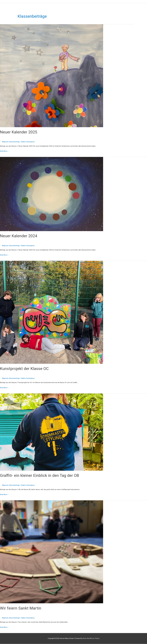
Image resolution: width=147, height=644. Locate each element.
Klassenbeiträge (14, 142)
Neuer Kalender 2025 (19, 132)
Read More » (4, 151)
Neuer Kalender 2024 (19, 236)
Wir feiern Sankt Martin (21, 608)
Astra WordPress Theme (91, 638)
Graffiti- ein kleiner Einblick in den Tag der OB (40, 476)
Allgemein (5, 142)
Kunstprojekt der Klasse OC (25, 369)
